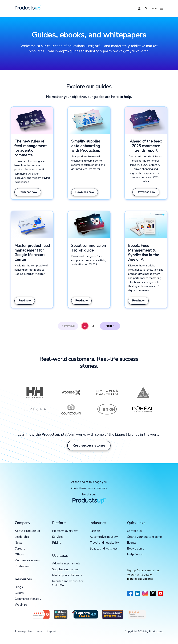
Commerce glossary (28, 599)
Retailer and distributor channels (68, 583)
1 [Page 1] (85, 326)
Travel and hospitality (104, 543)
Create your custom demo (144, 537)
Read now (25, 301)
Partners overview (27, 561)
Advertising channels (66, 564)
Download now (28, 192)
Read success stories (89, 445)
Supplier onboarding (66, 570)
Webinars (21, 605)
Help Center (135, 555)
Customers (22, 566)
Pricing (57, 543)
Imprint (51, 632)
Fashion (95, 531)
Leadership (22, 537)
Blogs (19, 587)
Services (58, 537)
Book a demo (136, 549)
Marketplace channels (67, 575)
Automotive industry (104, 537)
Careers (20, 549)
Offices (19, 555)
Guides (19, 593)
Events (132, 543)
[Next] (110, 326)
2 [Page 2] (93, 326)
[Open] (146, 9)
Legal (39, 632)
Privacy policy (23, 632)
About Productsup (27, 531)
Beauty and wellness (104, 549)
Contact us (134, 531)
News (19, 543)
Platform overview (65, 531)
